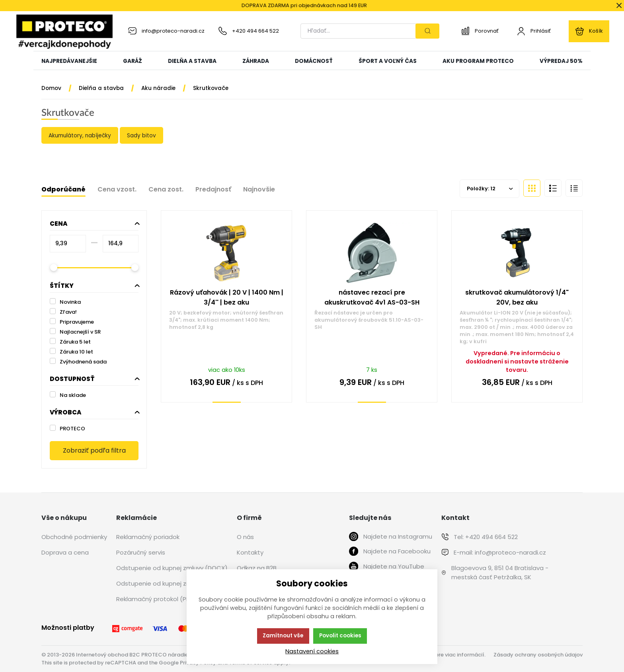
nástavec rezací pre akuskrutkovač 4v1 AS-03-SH (372, 297)
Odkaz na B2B (257, 568)
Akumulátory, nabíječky (80, 136)
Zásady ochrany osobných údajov (538, 655)
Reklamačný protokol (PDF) (156, 599)
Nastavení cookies (312, 651)
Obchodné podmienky (74, 537)
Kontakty (250, 552)
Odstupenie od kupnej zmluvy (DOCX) (172, 568)
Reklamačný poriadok (148, 537)
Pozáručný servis (141, 552)
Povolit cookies (340, 636)
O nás (245, 537)
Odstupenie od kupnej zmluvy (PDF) (169, 583)
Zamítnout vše (283, 636)
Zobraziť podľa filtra (94, 450)
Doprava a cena (65, 552)
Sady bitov (141, 136)
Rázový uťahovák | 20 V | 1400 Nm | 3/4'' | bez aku (227, 297)
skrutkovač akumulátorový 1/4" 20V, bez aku (517, 297)
